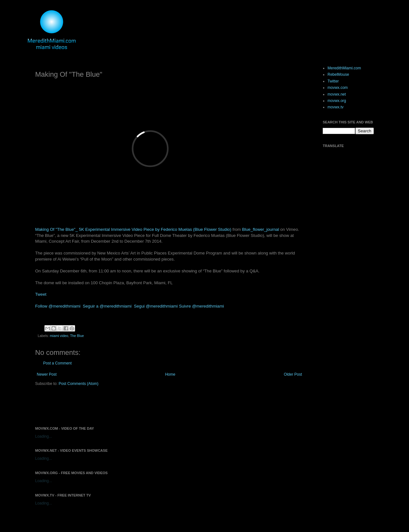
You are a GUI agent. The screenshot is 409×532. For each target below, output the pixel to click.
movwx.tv (336, 107)
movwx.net (337, 94)
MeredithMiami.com (344, 68)
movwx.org (337, 101)
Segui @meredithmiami (156, 306)
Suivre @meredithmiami (201, 306)
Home (170, 374)
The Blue (77, 336)
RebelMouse (338, 74)
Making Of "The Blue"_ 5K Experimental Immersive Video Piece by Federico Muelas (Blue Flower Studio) (133, 229)
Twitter (333, 81)
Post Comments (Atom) (78, 384)
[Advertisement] (110, 406)
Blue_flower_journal (261, 229)
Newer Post (47, 374)
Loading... (44, 436)
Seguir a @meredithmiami (107, 306)
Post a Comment (57, 363)
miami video (59, 336)
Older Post (293, 374)
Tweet (41, 294)
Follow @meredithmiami (58, 306)
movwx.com (338, 88)
